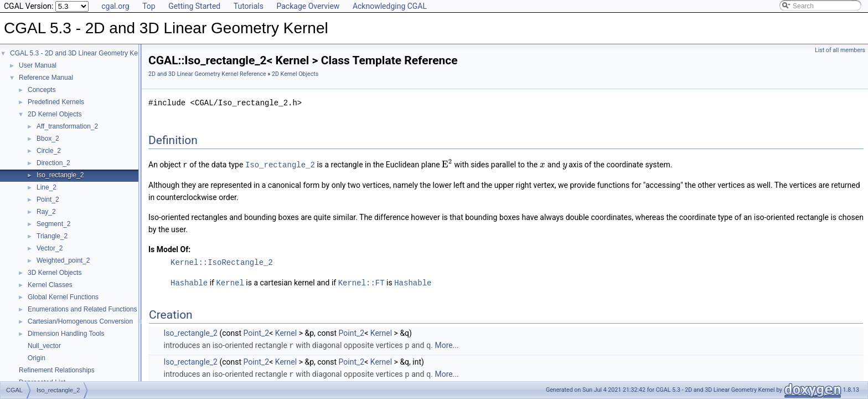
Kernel (230, 282)
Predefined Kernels (56, 102)
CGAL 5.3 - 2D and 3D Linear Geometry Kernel (79, 53)
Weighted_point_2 (63, 260)
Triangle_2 (52, 236)
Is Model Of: (169, 249)
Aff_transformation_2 (67, 126)
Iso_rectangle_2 (60, 175)
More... (446, 344)
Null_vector (44, 346)
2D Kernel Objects (55, 114)
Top (149, 6)
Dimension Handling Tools (66, 334)
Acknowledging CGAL (390, 6)
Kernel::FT (361, 282)
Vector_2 (50, 248)
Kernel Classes (50, 285)
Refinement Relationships (57, 370)
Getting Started (194, 6)
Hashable (189, 282)
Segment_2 (53, 224)
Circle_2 (49, 151)
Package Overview (308, 6)
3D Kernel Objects (55, 273)
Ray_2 (46, 212)
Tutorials (249, 6)
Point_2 (48, 199)
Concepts (42, 90)
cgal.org (115, 6)
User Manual (38, 65)
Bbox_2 (48, 139)
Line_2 (46, 187)
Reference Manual (46, 78)
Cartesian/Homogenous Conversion (80, 321)
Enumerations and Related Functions (82, 309)
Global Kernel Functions (63, 297)
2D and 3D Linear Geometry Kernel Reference (207, 74)
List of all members (840, 50)
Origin (37, 358)
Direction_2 (53, 163)
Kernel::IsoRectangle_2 (222, 262)
